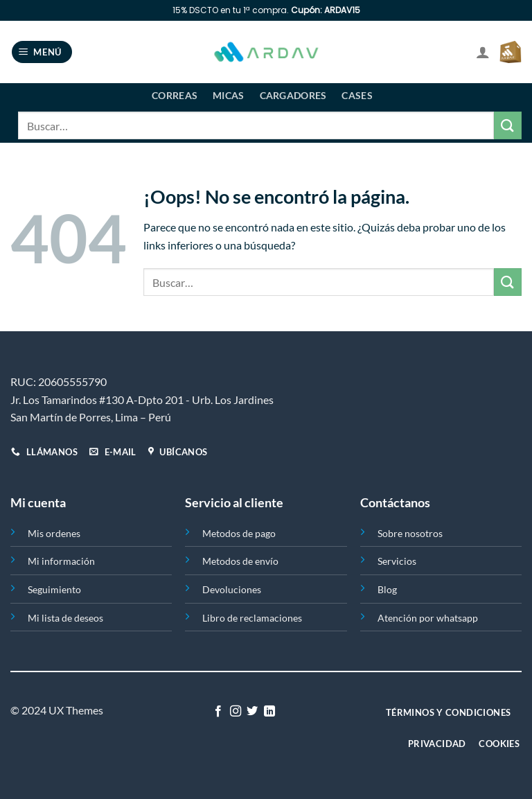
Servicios (397, 561)
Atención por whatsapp (428, 618)
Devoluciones (232, 589)
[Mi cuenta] (483, 52)
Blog (387, 589)
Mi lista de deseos (65, 618)
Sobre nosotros (410, 533)
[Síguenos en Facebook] (218, 712)
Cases (357, 95)
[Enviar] (508, 125)
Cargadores (293, 95)
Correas (175, 95)
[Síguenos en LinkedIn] (269, 712)
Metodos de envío (240, 561)
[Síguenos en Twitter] (252, 712)
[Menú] (42, 52)
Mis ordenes (54, 533)
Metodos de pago (239, 533)
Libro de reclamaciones (252, 618)
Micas (228, 95)
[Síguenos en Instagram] (236, 712)
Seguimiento (54, 589)
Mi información (61, 561)
